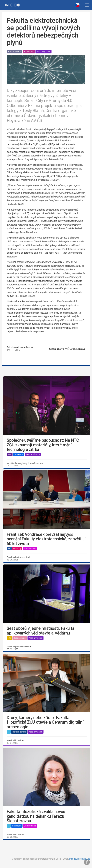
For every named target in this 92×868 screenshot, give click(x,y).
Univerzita (19, 454)
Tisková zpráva (19, 732)
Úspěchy (17, 549)
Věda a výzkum (43, 52)
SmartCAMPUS (15, 52)
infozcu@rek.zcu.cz (80, 859)
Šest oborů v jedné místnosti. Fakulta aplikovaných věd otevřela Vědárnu (40, 631)
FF (9, 732)
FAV (9, 638)
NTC (10, 454)
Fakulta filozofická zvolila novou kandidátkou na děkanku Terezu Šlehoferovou (36, 816)
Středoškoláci (20, 638)
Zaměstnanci (30, 549)
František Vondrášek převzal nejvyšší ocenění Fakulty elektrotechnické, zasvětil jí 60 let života (46, 539)
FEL (9, 549)
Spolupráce (29, 52)
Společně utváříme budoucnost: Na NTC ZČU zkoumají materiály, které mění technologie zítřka (43, 445)
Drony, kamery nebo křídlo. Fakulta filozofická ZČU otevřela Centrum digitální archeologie (45, 722)
